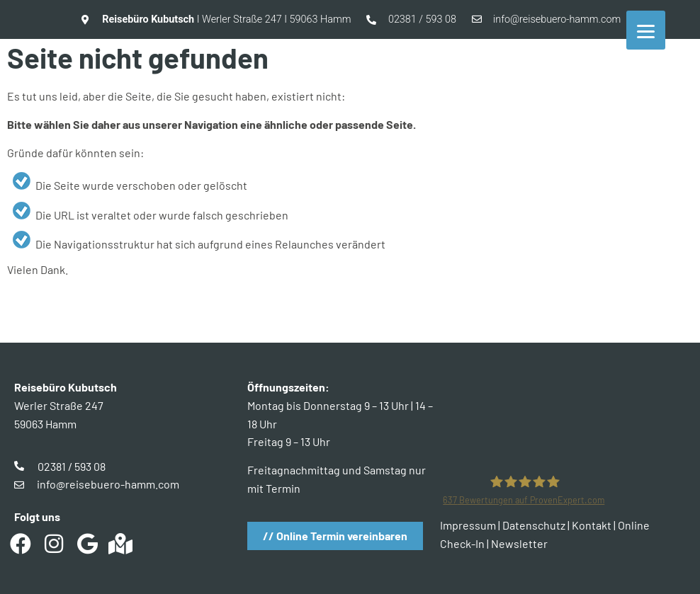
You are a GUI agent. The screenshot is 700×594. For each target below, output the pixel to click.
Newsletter (519, 543)
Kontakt (592, 525)
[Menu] (646, 30)
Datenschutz (534, 525)
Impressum (468, 525)
